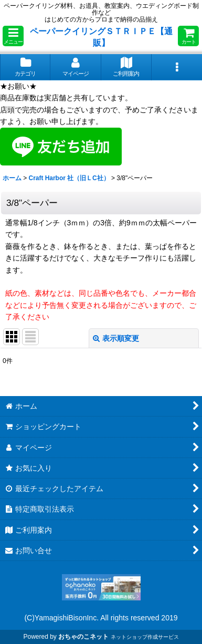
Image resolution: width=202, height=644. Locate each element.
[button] (13, 36)
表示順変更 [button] (116, 338)
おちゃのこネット (83, 637)
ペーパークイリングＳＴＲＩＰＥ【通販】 (101, 37)
